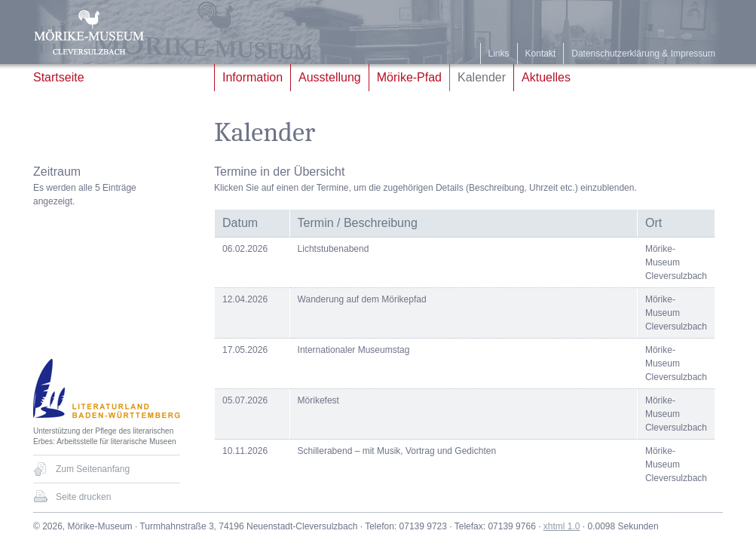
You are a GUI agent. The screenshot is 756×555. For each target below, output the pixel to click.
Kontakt (541, 54)
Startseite (59, 77)
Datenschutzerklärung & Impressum (643, 54)
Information (253, 77)
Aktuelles (546, 77)
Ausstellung (330, 77)
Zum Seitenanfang (93, 469)
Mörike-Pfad (409, 77)
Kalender (482, 77)
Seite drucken (83, 497)
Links (499, 54)
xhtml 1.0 (562, 526)
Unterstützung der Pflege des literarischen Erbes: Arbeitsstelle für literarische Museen (105, 436)
